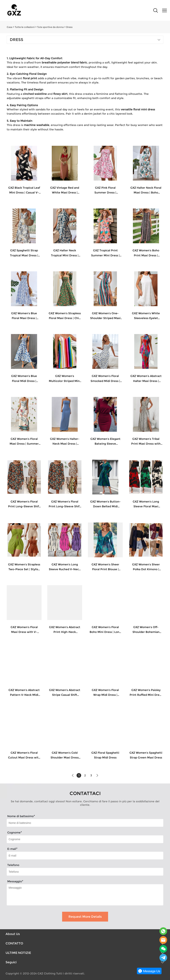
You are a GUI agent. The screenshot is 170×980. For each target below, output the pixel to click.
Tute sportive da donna (50, 27)
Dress (69, 27)
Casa (10, 27)
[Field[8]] (85, 839)
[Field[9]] (85, 856)
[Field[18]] (85, 872)
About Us (13, 934)
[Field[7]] (85, 823)
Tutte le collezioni (25, 27)
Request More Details (85, 917)
